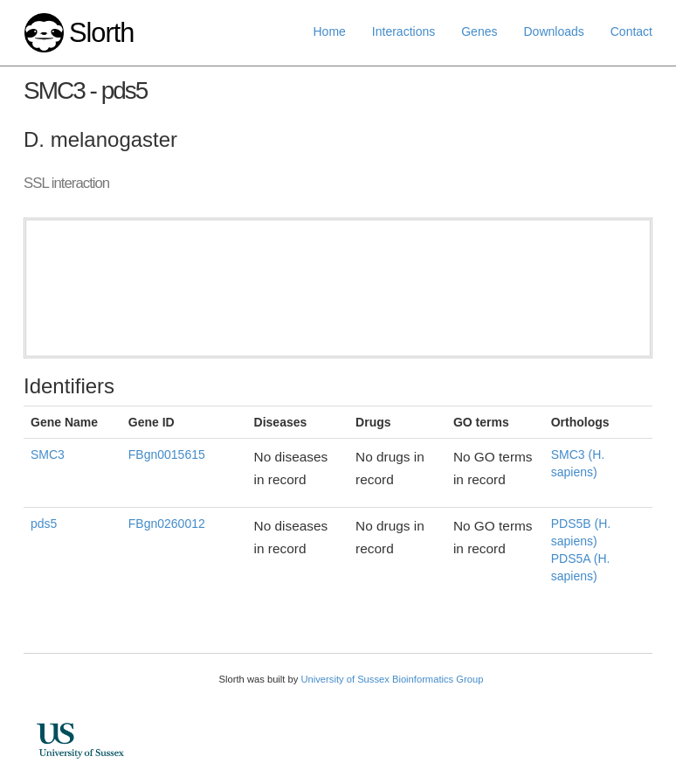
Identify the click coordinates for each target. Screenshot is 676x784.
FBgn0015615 (167, 454)
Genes (479, 31)
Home (330, 31)
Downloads (553, 31)
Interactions (404, 31)
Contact (631, 31)
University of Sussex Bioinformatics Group (392, 679)
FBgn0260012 (167, 524)
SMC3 (48, 454)
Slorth (101, 33)
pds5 (44, 524)
